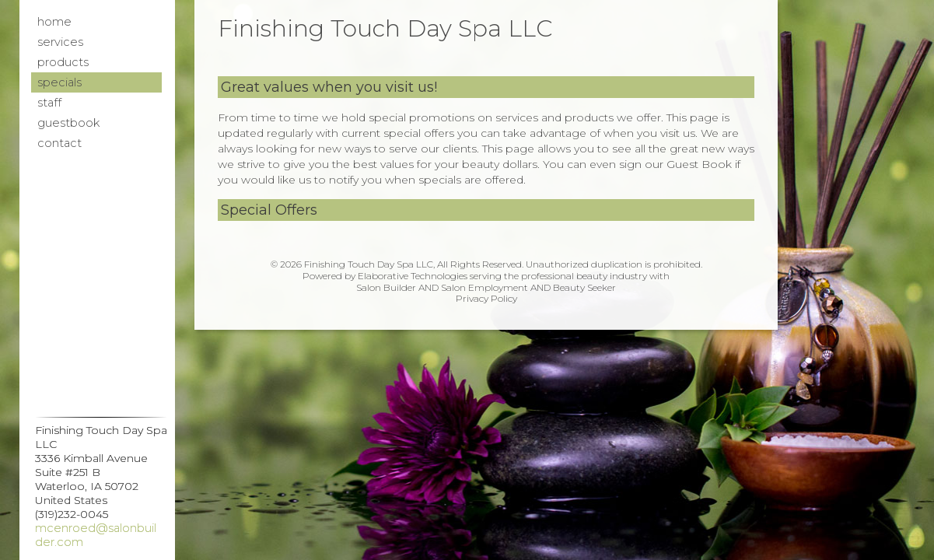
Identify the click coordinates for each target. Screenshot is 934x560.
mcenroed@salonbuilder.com (96, 535)
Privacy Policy (486, 298)
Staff (49, 103)
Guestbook (68, 123)
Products (63, 62)
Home (54, 22)
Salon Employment (484, 287)
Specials (59, 82)
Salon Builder (386, 287)
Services (60, 42)
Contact (59, 143)
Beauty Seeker (584, 287)
